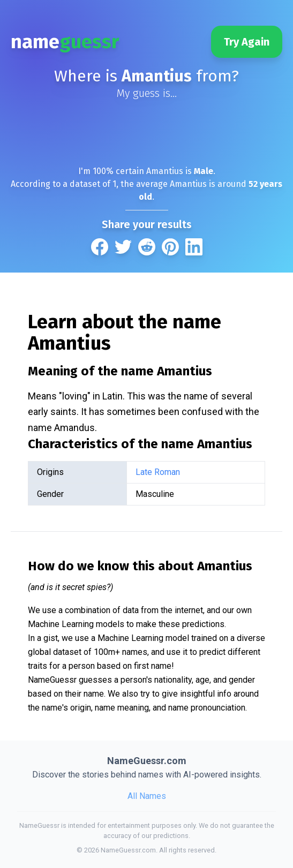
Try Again (247, 42)
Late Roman (158, 472)
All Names (147, 796)
